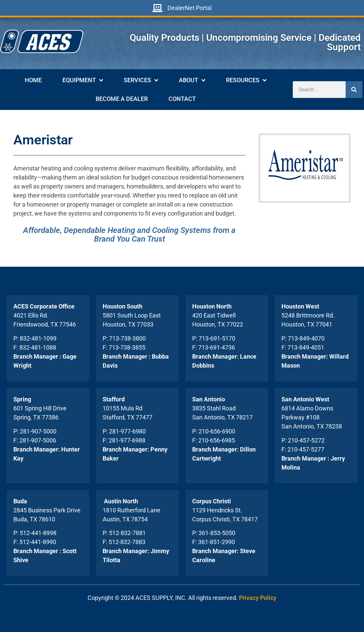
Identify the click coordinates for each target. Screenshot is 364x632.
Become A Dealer (122, 99)
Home (33, 80)
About (192, 80)
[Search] (354, 90)
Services (141, 80)
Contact (182, 99)
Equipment (83, 80)
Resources (246, 80)
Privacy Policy (258, 598)
